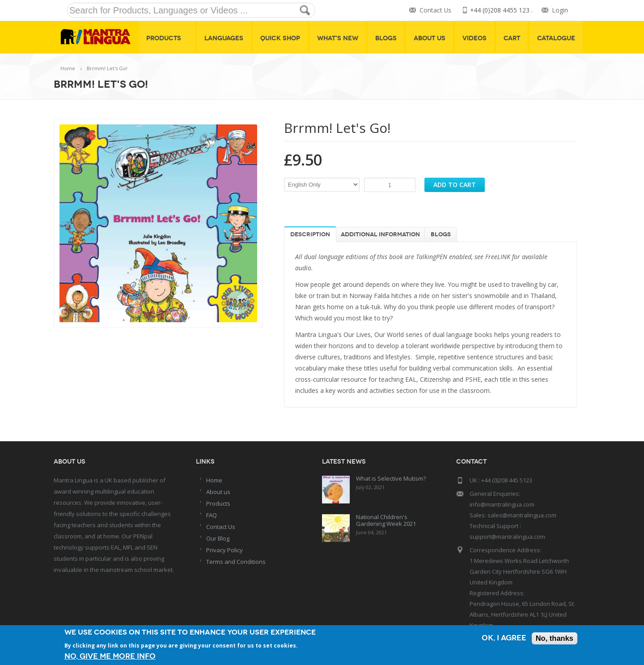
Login (560, 11)
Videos (475, 38)
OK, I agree (503, 639)
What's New (338, 38)
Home (68, 68)
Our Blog (218, 538)
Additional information (380, 234)
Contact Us (435, 11)
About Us (430, 38)
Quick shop (280, 38)
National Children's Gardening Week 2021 (386, 520)
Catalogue (556, 38)
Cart (512, 38)
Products (167, 38)
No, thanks (554, 639)
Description (310, 234)
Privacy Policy (225, 550)
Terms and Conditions (236, 562)
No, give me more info (110, 656)
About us (218, 492)
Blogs (386, 38)
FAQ (212, 515)
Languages (224, 38)
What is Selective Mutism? (391, 478)
